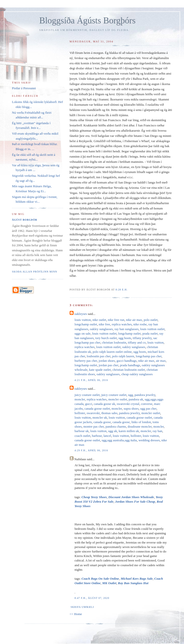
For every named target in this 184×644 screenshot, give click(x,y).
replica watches (122, 324)
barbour (97, 436)
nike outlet (99, 320)
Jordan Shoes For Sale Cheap (135, 502)
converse (147, 404)
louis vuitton (83, 320)
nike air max (134, 320)
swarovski (93, 413)
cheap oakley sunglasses (137, 374)
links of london (141, 422)
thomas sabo (110, 413)
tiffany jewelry (142, 338)
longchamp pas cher (149, 356)
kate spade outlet (100, 370)
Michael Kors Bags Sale (137, 579)
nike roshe (140, 324)
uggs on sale (83, 333)
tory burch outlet (106, 338)
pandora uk (136, 399)
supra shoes (131, 409)
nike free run (116, 320)
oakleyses (81, 314)
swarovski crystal (128, 404)
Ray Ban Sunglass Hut (133, 583)
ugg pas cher (148, 409)
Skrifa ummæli (82, 607)
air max (161, 361)
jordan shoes (107, 361)
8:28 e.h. (122, 290)
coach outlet (82, 436)
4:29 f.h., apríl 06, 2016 (91, 450)
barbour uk (82, 431)
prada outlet (150, 333)
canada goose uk (104, 404)
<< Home (76, 614)
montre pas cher (94, 426)
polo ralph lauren (123, 356)
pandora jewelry (145, 395)
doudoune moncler (140, 426)
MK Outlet (109, 583)
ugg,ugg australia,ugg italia (119, 440)
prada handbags (130, 365)
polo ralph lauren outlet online (112, 352)
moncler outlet (117, 399)
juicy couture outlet (87, 395)
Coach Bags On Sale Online (100, 579)
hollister (80, 413)
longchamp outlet (86, 324)
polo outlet (151, 320)
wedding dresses (149, 440)
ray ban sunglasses (127, 329)
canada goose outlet (97, 409)
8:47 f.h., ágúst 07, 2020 (92, 598)
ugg (131, 395)
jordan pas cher (109, 365)
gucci (89, 404)
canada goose (102, 422)
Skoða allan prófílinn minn (35, 272)
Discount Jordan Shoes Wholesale (131, 497)
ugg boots (125, 338)
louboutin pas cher (99, 356)
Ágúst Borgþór (25, 220)
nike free (104, 324)
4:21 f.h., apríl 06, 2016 (91, 380)
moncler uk (100, 417)
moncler (80, 399)
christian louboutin (114, 342)
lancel (107, 436)
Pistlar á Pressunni (24, 88)
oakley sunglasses (101, 329)
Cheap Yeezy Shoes (94, 497)
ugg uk (113, 431)
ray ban (158, 431)
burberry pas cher (86, 361)
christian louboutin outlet (129, 370)
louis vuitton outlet (152, 329)
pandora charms (116, 426)
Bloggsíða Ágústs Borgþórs (87, 21)
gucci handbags (127, 361)
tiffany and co (137, 342)
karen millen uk (129, 431)
